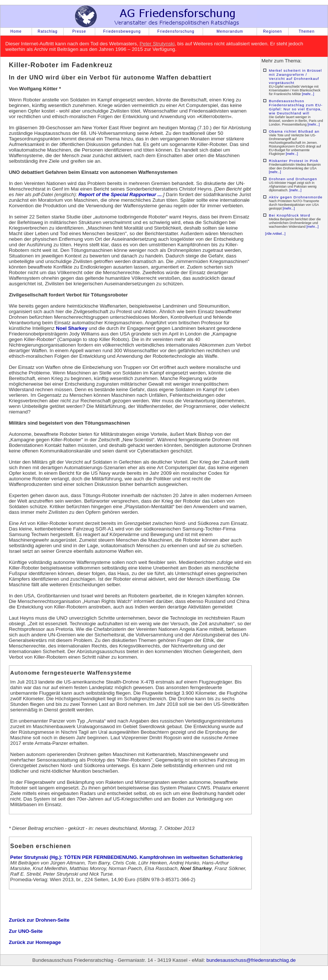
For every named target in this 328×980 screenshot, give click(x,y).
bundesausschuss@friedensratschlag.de (251, 960)
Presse (79, 31)
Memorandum (230, 31)
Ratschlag (47, 31)
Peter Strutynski (157, 44)
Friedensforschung (176, 31)
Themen (307, 31)
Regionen (273, 31)
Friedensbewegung (122, 31)
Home (16, 31)
